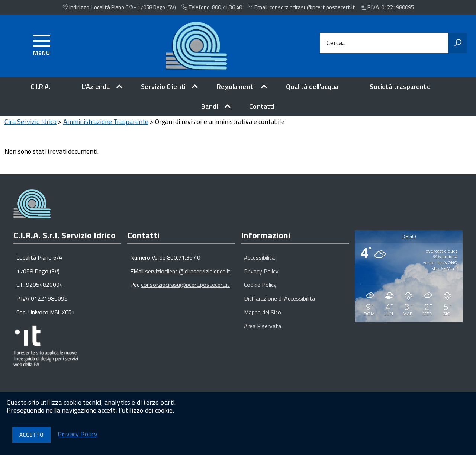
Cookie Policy (260, 291)
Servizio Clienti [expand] (163, 86)
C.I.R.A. (40, 86)
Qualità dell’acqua (312, 86)
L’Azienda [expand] (96, 86)
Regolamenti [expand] (236, 86)
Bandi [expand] (210, 106)
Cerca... (336, 43)
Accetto (31, 435)
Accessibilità (259, 263)
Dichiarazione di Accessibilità (279, 304)
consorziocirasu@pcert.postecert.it (185, 291)
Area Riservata (263, 332)
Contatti (262, 106)
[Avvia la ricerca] (458, 43)
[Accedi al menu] (42, 44)
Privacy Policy (261, 277)
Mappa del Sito (263, 318)
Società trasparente (400, 86)
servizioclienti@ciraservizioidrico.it (188, 277)
